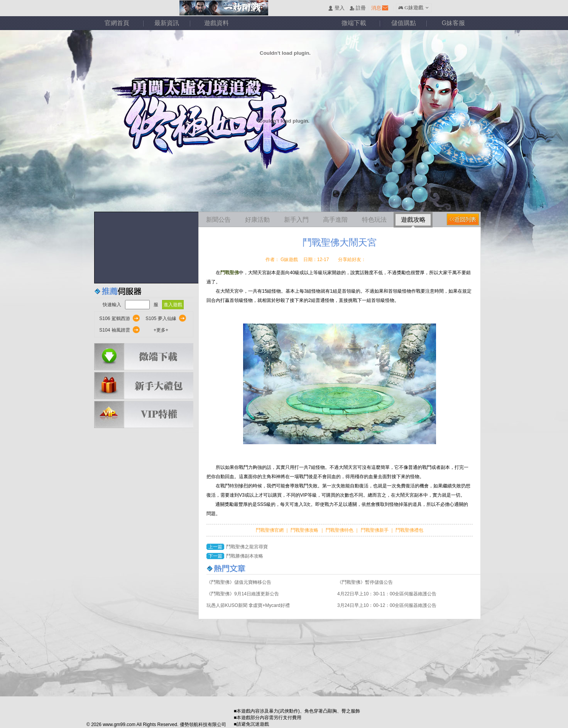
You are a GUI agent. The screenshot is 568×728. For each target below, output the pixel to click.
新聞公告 (218, 220)
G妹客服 (453, 23)
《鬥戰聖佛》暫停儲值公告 (365, 582)
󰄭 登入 (336, 8)
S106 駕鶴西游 (114, 318)
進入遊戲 (173, 305)
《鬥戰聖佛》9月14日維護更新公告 (243, 594)
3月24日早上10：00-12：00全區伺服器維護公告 (387, 605)
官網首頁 (117, 23)
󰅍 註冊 (358, 8)
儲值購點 (404, 23)
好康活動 (257, 220)
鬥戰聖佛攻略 (305, 530)
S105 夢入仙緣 (161, 318)
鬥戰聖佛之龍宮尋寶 (247, 547)
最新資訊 (167, 23)
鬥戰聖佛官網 (270, 530)
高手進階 (335, 220)
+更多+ (161, 330)
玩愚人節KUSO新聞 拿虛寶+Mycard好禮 (248, 605)
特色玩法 (374, 220)
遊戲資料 (216, 23)
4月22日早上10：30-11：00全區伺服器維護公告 (387, 594)
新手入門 (296, 220)
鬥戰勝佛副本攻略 (245, 556)
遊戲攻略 (413, 220)
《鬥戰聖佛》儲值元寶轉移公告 (239, 582)
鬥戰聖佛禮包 (409, 530)
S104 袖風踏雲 (114, 330)
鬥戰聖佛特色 (340, 530)
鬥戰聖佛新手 (375, 530)
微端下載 (354, 23)
